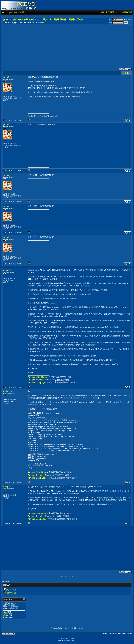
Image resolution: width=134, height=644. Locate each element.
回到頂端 (129, 633)
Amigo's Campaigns (37, 382)
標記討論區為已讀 (124, 12)
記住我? (128, 20)
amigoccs (8, 270)
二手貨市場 (46, 20)
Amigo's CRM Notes (37, 377)
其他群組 (34, 20)
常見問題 (110, 12)
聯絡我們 (106, 633)
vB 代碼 (6, 612)
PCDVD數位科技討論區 (13, 12)
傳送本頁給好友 (11, 593)
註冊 (102, 12)
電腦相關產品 (60, 20)
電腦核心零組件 (76, 20)
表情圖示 (6, 614)
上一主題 (64, 577)
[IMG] (5, 616)
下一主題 (70, 577)
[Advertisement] (67, 43)
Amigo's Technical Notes (39, 380)
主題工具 (127, 73)
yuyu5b (7, 77)
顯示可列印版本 (11, 590)
